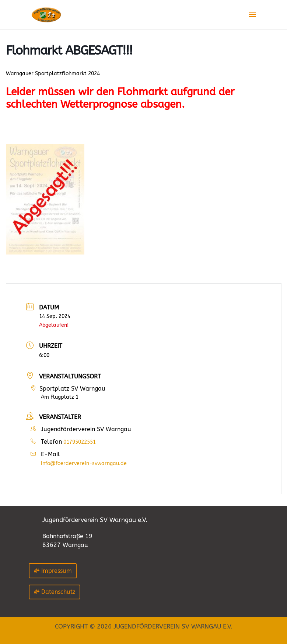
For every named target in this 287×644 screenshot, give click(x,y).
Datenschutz (58, 592)
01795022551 (80, 442)
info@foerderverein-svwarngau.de (84, 463)
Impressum (57, 571)
